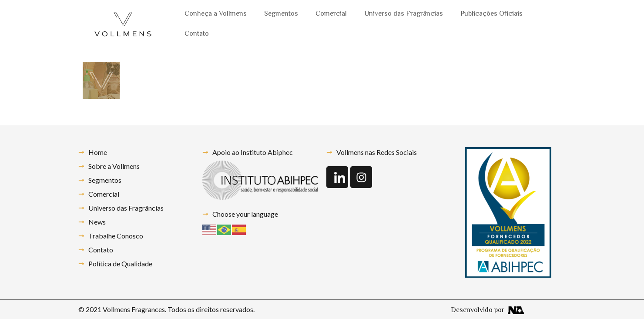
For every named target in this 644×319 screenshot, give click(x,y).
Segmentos (281, 14)
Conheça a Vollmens (216, 14)
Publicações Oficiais (491, 14)
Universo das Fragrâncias (404, 14)
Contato (197, 34)
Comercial (331, 14)
